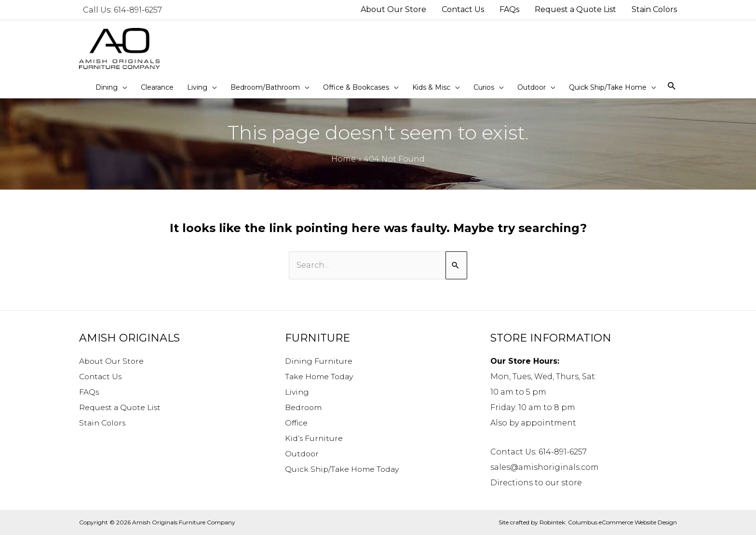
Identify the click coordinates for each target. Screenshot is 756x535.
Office (297, 423)
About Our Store (112, 361)
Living (297, 392)
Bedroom (304, 407)
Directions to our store (536, 483)
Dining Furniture (320, 361)
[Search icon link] (672, 87)
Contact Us (101, 377)
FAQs (89, 392)
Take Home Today (320, 377)
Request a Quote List (121, 407)
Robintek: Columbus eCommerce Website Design (608, 522)
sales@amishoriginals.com (545, 467)
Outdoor (302, 454)
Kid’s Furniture (314, 438)
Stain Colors (104, 423)
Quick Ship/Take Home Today (344, 469)
